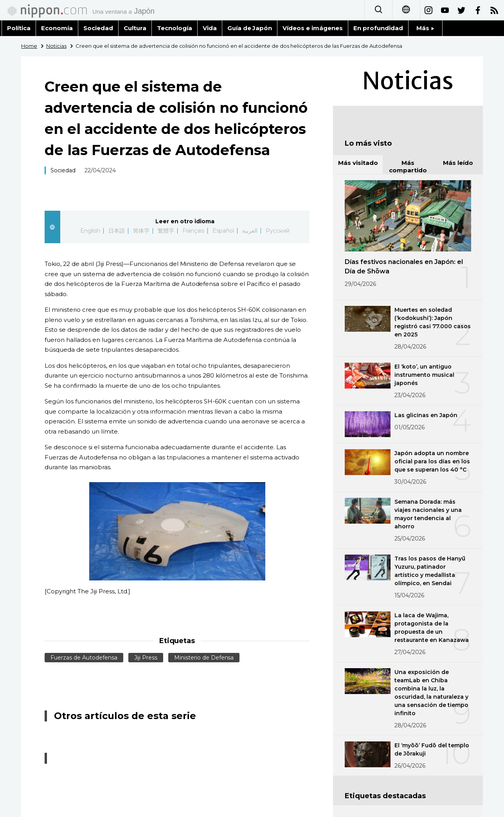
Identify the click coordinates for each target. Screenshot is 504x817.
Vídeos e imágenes (313, 28)
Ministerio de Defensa (204, 658)
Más (425, 28)
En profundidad (378, 28)
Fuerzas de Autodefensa (84, 658)
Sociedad (98, 28)
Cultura (135, 28)
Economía (57, 28)
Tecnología (175, 28)
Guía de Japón (250, 28)
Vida (210, 28)
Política (19, 28)
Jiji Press (146, 658)
